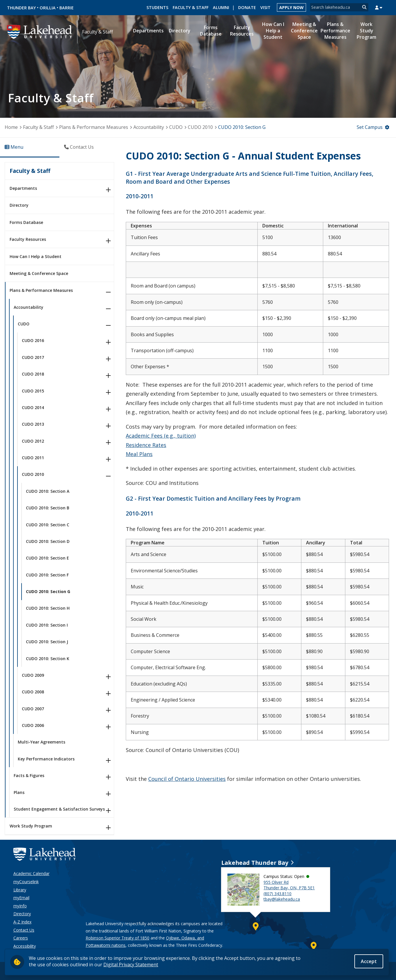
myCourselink (26, 882)
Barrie (67, 8)
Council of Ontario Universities (187, 779)
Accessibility (25, 946)
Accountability (149, 127)
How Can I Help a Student (36, 256)
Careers (21, 938)
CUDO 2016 (33, 340)
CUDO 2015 (33, 391)
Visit (265, 7)
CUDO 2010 (200, 127)
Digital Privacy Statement (131, 965)
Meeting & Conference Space (39, 273)
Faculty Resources (28, 239)
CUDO (176, 127)
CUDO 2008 (33, 692)
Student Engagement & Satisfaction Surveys (59, 809)
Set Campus (370, 127)
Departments (23, 188)
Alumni (221, 7)
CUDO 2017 (33, 357)
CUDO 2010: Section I (47, 625)
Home (11, 127)
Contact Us (24, 930)
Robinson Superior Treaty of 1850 (117, 938)
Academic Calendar (31, 873)
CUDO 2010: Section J (47, 642)
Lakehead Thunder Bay (255, 863)
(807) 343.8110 (277, 894)
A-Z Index (22, 922)
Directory (19, 205)
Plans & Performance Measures (94, 127)
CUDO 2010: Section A (48, 491)
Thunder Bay (21, 8)
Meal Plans (139, 454)
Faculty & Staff (191, 7)
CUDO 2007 (33, 709)
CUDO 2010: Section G (48, 591)
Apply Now (291, 7)
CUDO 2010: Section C (48, 525)
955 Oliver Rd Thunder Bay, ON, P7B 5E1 (289, 885)
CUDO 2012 (33, 441)
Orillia (48, 8)
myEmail (21, 898)
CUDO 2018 (33, 374)
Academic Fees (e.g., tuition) (161, 436)
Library (20, 890)
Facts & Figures (29, 775)
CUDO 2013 (33, 424)
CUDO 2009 (33, 675)
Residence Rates (146, 445)
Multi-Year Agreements (41, 742)
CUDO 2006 (33, 725)
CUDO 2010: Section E (47, 558)
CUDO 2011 (33, 458)
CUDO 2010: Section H (48, 608)
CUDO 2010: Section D (48, 541)
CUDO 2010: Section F (47, 575)
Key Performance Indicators (46, 759)
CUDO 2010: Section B (48, 508)
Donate (247, 7)
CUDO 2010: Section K (48, 659)
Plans (19, 792)
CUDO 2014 (33, 407)
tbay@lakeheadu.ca (282, 899)
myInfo (20, 906)
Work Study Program (31, 826)
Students (157, 7)
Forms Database (26, 222)
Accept (369, 962)
